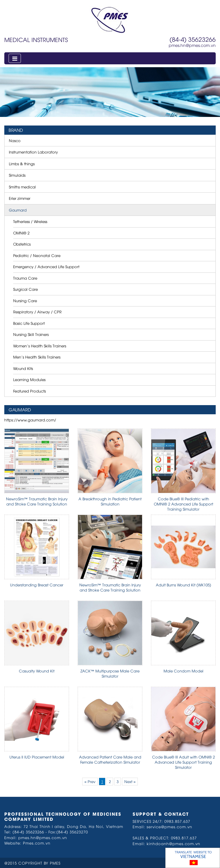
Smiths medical (22, 187)
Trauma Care (25, 278)
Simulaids (17, 175)
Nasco (15, 140)
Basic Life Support (29, 323)
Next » (130, 781)
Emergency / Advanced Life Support (46, 266)
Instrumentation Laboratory (33, 152)
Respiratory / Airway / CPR (37, 312)
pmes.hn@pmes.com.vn (192, 45)
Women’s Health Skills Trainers (40, 346)
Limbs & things (22, 164)
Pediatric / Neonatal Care (37, 255)
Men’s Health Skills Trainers (37, 357)
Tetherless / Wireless (30, 221)
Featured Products (30, 391)
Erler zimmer (20, 198)
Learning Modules (29, 379)
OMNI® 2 (21, 233)
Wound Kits (23, 368)
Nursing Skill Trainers (31, 334)
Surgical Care (25, 289)
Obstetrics (22, 244)
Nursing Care (25, 300)
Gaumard (18, 210)
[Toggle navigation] (15, 58)
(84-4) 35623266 (193, 39)
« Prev (90, 781)
